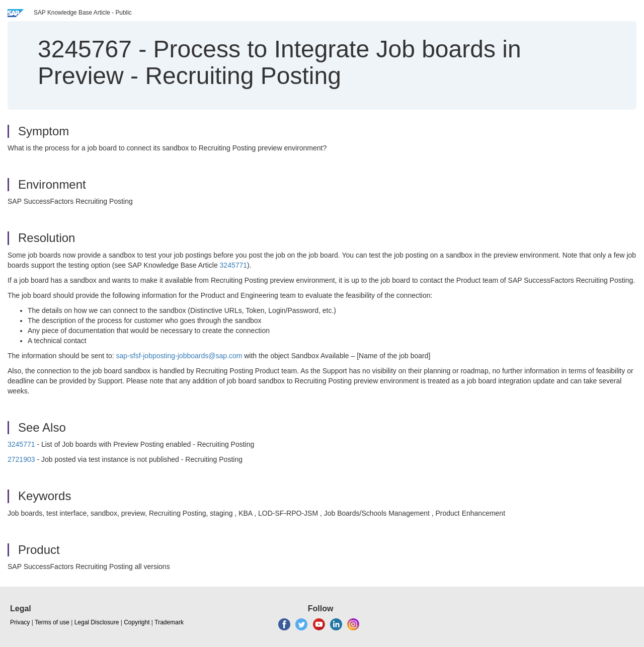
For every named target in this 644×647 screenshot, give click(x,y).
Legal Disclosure (97, 622)
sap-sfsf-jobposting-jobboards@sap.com (179, 356)
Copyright (137, 622)
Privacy (20, 622)
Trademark (169, 622)
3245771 (234, 265)
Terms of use (52, 622)
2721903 (21, 459)
